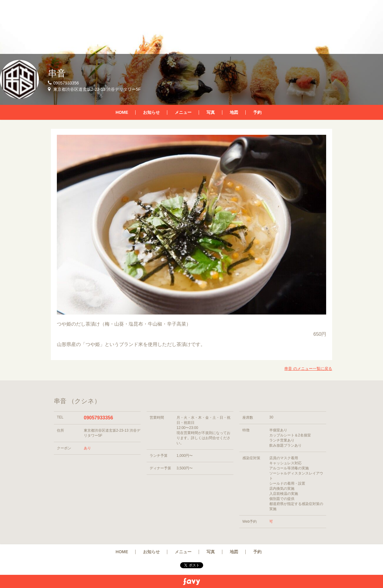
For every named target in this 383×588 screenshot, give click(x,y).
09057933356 (98, 418)
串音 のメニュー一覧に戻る (308, 369)
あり (87, 448)
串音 (57, 73)
